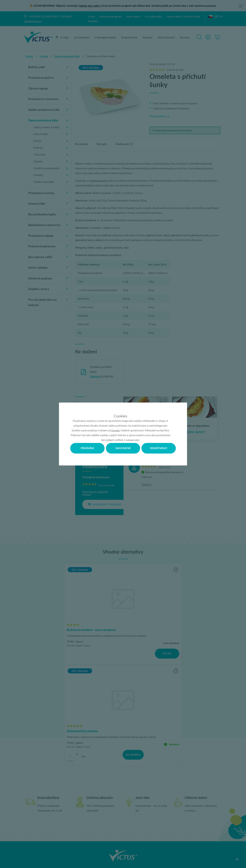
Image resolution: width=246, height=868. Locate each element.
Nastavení (123, 448)
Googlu (115, 430)
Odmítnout (159, 448)
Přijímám (87, 448)
